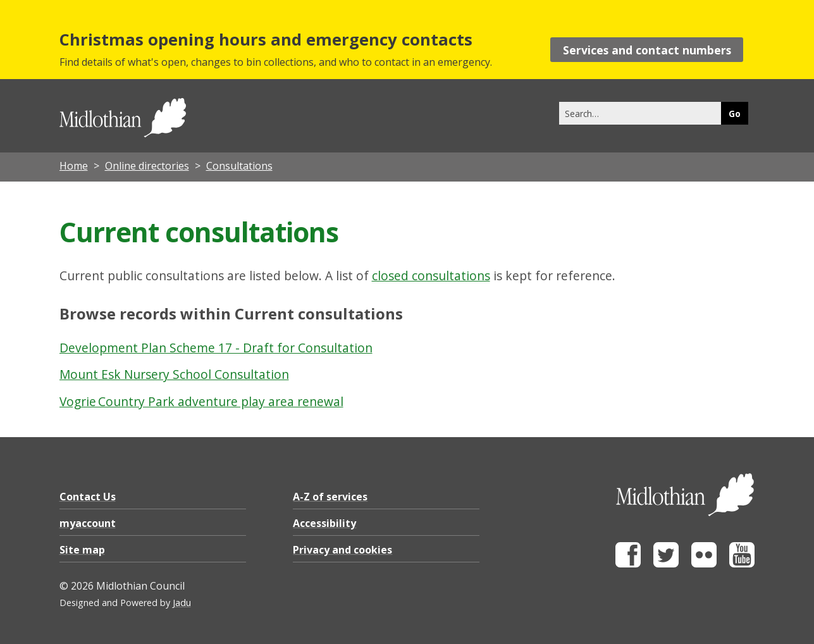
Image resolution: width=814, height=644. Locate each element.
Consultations (239, 166)
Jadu (182, 603)
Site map (82, 550)
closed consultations (431, 276)
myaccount (88, 523)
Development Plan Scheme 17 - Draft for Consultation (216, 348)
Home (74, 166)
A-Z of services (330, 497)
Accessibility (324, 523)
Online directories (147, 166)
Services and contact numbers (647, 50)
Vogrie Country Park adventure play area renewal (201, 401)
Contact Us (88, 497)
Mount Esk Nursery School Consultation (174, 374)
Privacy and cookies (342, 550)
